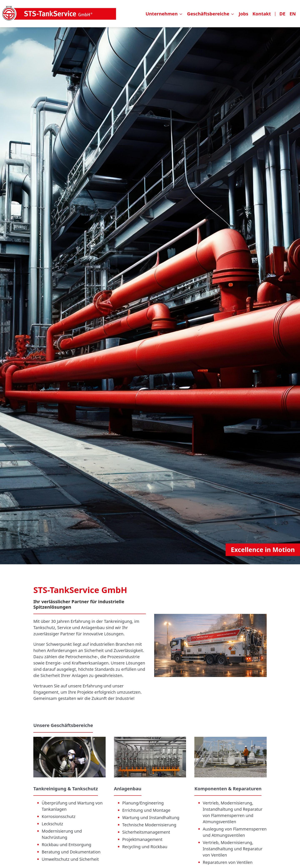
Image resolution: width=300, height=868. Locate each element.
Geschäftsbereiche (208, 14)
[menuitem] (222, 14)
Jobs (244, 14)
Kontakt (262, 14)
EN (293, 14)
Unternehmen (162, 14)
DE (282, 14)
